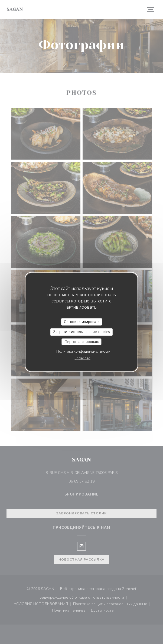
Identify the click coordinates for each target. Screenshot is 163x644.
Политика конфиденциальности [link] (83, 352)
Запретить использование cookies (82, 332)
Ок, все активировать (81, 322)
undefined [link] (83, 358)
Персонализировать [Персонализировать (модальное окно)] (82, 342)
